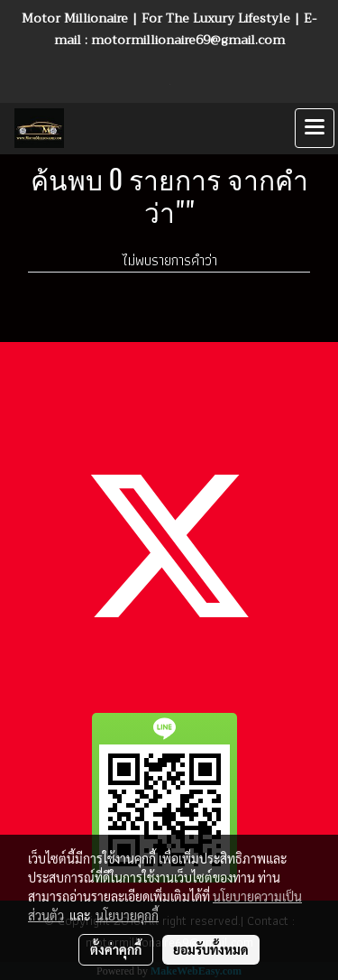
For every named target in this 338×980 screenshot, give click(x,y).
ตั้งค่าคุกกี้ (116, 949)
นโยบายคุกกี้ (127, 915)
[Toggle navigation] (315, 128)
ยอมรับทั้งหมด (211, 949)
